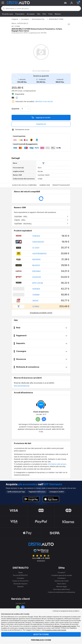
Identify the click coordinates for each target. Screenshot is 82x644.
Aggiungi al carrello (41, 117)
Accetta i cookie (41, 634)
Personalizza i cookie (41, 640)
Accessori (31, 14)
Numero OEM (45, 185)
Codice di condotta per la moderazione (61, 592)
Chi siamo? (62, 572)
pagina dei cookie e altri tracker (65, 626)
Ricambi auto (8, 14)
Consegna (20, 578)
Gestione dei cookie (62, 581)
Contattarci (62, 578)
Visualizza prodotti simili (41, 313)
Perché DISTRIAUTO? (20, 575)
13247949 (21, 216)
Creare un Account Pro (20, 581)
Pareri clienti (62, 584)
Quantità (15, 109)
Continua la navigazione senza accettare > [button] (66, 611)
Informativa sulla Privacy (62, 589)
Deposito (20, 586)
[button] (65, 3)
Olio (39, 14)
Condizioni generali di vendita (62, 575)
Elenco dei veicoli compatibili (24, 185)
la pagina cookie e (52, 630)
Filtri (44, 14)
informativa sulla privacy (57, 464)
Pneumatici (20, 14)
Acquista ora (41, 124)
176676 (20, 220)
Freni (50, 14)
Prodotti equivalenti (61, 185)
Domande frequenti (20, 584)
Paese (20, 572)
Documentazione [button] (22, 386)
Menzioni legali (61, 586)
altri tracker (62, 630)
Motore (58, 14)
